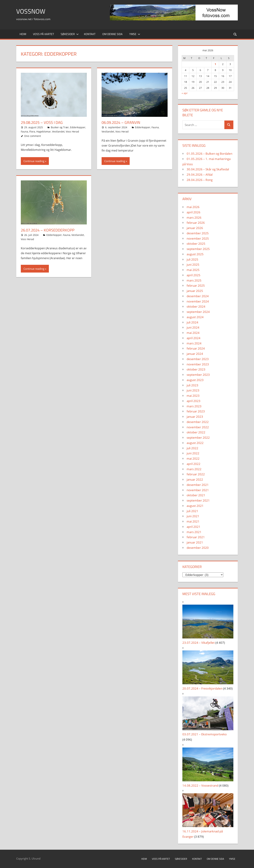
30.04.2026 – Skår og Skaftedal (208, 169)
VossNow (31, 11)
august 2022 (195, 443)
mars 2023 (194, 406)
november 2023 (198, 364)
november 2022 (198, 427)
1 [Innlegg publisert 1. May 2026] (215, 64)
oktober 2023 (196, 369)
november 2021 (198, 490)
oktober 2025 (196, 244)
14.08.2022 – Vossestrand (200, 785)
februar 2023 (196, 411)
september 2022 (198, 438)
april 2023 (193, 401)
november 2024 (198, 301)
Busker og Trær (60, 127)
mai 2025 (193, 270)
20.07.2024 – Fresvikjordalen (202, 688)
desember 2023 (198, 359)
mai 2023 (193, 396)
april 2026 (193, 212)
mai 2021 (193, 521)
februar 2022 (196, 474)
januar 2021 (195, 542)
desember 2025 (198, 233)
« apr (185, 93)
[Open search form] (235, 34)
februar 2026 (196, 223)
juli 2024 (192, 322)
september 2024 (198, 312)
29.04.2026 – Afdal (200, 174)
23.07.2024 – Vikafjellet (199, 643)
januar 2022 (195, 479)
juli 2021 (192, 511)
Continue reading (34, 161)
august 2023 (195, 380)
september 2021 (198, 500)
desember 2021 (198, 485)
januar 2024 (195, 354)
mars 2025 (194, 280)
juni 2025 (193, 265)
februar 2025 (196, 285)
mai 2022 (193, 458)
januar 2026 (195, 228)
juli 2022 (192, 448)
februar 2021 (196, 537)
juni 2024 (193, 327)
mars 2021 (194, 532)
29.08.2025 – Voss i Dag (42, 122)
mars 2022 (194, 469)
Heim (23, 34)
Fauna (24, 132)
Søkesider (70, 34)
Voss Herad (72, 132)
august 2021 (195, 506)
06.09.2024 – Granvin (121, 122)
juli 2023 (192, 385)
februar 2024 (196, 348)
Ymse (135, 34)
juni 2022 (193, 453)
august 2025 (195, 254)
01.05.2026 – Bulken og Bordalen (209, 154)
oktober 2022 (196, 432)
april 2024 (193, 338)
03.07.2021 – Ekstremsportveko (205, 734)
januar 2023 (195, 417)
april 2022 (193, 464)
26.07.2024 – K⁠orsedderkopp (48, 230)
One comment (33, 136)
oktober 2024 (196, 306)
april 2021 (193, 527)
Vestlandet (58, 132)
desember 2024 (198, 296)
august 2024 (195, 317)
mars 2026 (194, 217)
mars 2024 (194, 343)
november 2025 (198, 238)
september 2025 (198, 249)
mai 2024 (193, 333)
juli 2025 (192, 259)
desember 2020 (198, 548)
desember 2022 (198, 422)
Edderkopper (78, 127)
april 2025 (193, 275)
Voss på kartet (43, 34)
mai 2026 (193, 207)
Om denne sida (112, 34)
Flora (32, 132)
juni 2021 (193, 516)
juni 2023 (193, 390)
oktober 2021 (196, 495)
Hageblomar (44, 132)
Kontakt (90, 34)
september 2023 (198, 375)
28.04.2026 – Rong (200, 180)
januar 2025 (195, 291)
